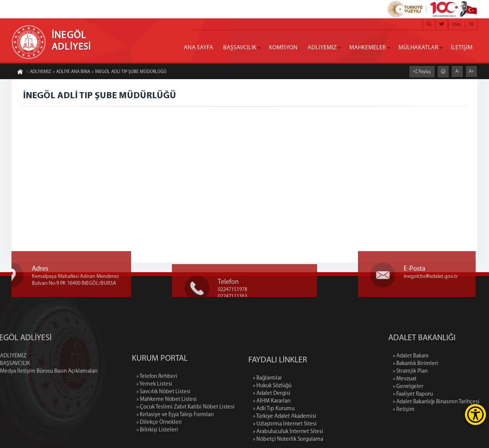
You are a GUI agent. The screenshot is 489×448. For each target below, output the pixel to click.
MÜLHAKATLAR (418, 48)
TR (471, 25)
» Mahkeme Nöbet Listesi (167, 423)
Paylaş (424, 71)
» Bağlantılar (267, 403)
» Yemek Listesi (154, 407)
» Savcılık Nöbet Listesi (164, 415)
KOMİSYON (283, 48)
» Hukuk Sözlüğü (272, 411)
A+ (471, 71)
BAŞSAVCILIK (240, 48)
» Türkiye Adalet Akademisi (285, 441)
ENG (457, 25)
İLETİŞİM (462, 48)
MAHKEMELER (368, 48)
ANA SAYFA (198, 48)
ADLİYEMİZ (322, 48)
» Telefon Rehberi (157, 400)
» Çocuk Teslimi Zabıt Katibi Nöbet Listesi (185, 430)
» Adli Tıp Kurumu (274, 434)
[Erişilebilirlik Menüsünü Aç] (475, 415)
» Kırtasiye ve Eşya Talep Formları (175, 438)
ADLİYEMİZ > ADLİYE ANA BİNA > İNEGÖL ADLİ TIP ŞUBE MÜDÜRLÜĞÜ (96, 72)
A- (457, 71)
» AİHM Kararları (272, 426)
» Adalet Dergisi (272, 418)
